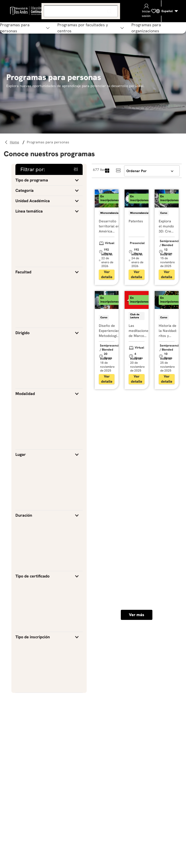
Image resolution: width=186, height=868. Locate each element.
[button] (49, 180)
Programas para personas (48, 142)
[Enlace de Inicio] (15, 142)
